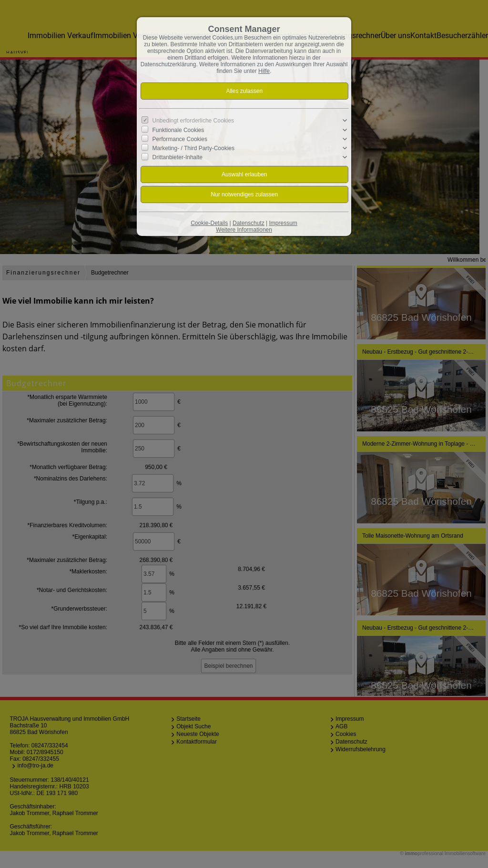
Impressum (283, 223)
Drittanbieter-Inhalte (178, 157)
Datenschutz (249, 223)
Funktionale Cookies (178, 130)
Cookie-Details (209, 223)
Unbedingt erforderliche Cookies (193, 121)
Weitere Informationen (244, 230)
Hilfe (264, 71)
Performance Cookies (180, 139)
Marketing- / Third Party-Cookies (194, 148)
